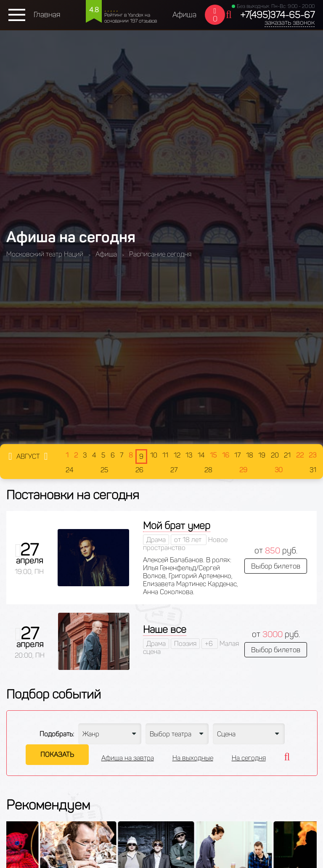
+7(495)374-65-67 (277, 15)
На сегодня (249, 758)
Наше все (165, 629)
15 (213, 455)
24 (70, 470)
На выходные (193, 758)
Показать (57, 755)
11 (165, 455)
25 (104, 470)
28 (208, 470)
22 (300, 455)
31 (313, 470)
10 (154, 455)
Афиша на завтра (128, 758)
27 (174, 470)
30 (279, 470)
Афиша (184, 15)
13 (189, 455)
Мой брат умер (177, 525)
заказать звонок (290, 22)
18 (250, 455)
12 (177, 455)
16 (226, 455)
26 (139, 470)
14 (201, 455)
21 (287, 455)
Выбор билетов (276, 566)
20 (275, 455)
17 (237, 455)
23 (312, 455)
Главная (47, 15)
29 (243, 470)
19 (262, 455)
